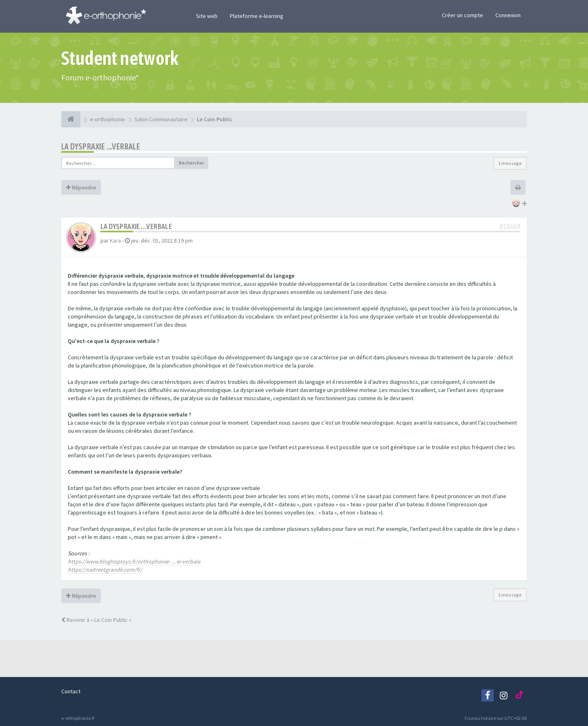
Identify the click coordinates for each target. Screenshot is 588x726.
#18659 (510, 226)
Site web (207, 16)
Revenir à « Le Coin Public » (96, 620)
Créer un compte (462, 15)
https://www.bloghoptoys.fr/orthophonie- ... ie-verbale (134, 561)
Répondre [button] (81, 187)
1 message (510, 163)
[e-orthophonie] (71, 119)
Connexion (508, 15)
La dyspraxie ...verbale (101, 146)
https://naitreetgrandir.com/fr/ (105, 570)
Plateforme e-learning (257, 16)
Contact (71, 691)
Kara (115, 241)
